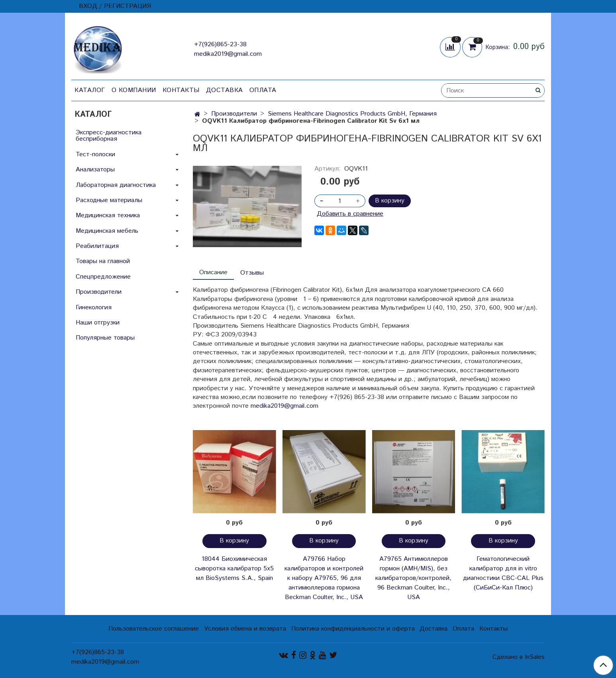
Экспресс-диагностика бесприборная (109, 136)
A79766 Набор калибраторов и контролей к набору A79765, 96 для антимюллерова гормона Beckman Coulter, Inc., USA (324, 578)
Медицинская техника (108, 215)
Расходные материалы (109, 200)
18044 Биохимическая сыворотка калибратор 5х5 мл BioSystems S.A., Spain (234, 569)
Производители (234, 114)
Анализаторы (95, 170)
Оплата (263, 90)
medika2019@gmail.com (228, 54)
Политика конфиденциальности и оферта (353, 629)
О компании (134, 90)
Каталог (90, 90)
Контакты (181, 90)
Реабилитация (97, 246)
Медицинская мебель (107, 231)
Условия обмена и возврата (245, 629)
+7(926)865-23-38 (220, 44)
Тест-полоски (95, 154)
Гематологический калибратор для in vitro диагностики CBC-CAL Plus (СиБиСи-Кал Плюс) (503, 573)
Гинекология (94, 308)
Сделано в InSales (519, 657)
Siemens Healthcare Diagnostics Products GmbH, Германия (352, 114)
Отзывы (252, 273)
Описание (213, 272)
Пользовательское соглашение (154, 629)
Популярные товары (105, 338)
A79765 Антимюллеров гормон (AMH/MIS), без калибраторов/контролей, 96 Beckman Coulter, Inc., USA (413, 578)
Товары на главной (103, 261)
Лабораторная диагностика (116, 185)
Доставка (225, 90)
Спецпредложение (103, 277)
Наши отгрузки (98, 323)
